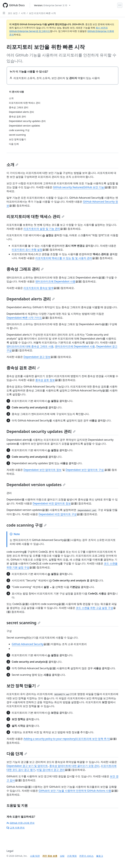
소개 (12, 164)
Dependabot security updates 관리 (41, 431)
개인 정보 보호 (50, 856)
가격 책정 (72, 856)
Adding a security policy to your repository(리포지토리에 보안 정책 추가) (67, 739)
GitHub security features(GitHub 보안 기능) (79, 187)
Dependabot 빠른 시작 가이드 (24, 318)
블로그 (100, 856)
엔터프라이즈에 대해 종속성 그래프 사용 (30, 346)
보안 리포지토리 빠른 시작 (42, 13)
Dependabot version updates (36, 485)
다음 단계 (17, 754)
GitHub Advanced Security (28, 644)
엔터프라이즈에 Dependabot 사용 (55, 281)
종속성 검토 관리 (23, 368)
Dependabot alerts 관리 (31, 299)
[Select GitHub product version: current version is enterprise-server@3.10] (52, 5)
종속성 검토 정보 (45, 380)
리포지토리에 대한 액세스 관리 (35, 216)
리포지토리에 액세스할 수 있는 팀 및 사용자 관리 (64, 258)
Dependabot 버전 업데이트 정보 (52, 503)
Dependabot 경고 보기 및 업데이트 (27, 766)
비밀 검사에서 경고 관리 (51, 770)
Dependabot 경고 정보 (37, 357)
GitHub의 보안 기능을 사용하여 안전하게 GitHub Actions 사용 (75, 791)
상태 (62, 856)
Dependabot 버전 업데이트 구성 (58, 514)
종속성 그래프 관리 (25, 269)
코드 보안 (13, 13)
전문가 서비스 (86, 856)
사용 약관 (35, 856)
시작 (23, 13)
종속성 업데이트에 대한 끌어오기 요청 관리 (74, 766)
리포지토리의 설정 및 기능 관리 (42, 229)
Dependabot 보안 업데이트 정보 (42, 470)
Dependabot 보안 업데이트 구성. (85, 470)
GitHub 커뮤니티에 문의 (21, 823)
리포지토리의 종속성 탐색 (38, 288)
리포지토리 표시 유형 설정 (27, 250)
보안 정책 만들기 (23, 686)
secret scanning (23, 623)
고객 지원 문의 (16, 828)
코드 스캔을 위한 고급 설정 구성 (94, 608)
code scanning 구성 (27, 525)
